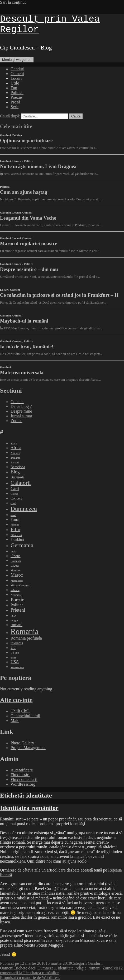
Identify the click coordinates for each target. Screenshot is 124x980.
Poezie (16, 97)
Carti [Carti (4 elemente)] (15, 489)
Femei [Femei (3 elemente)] (15, 520)
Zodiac (16, 421)
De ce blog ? (21, 406)
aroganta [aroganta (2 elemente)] (15, 458)
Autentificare (22, 770)
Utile (15, 83)
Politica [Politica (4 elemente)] (17, 605)
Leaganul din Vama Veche (28, 218)
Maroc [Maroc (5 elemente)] (17, 575)
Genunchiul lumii (25, 716)
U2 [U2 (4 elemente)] (13, 648)
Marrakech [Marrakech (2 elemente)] (17, 581)
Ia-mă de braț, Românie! (27, 347)
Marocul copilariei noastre (29, 243)
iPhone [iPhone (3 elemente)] (16, 556)
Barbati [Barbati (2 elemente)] (15, 462)
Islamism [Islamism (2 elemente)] (16, 561)
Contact (17, 402)
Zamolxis (111, 968)
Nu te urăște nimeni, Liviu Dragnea (38, 166)
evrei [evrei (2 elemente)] (13, 515)
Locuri (16, 78)
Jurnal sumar (21, 416)
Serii (15, 107)
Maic (15, 721)
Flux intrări (20, 775)
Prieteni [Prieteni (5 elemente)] (18, 610)
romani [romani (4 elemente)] (16, 625)
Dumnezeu (47, 968)
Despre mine (21, 411)
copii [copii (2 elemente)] (13, 503)
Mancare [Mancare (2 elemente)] (15, 570)
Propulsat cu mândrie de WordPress (30, 977)
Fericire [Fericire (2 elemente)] (15, 525)
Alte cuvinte (16, 700)
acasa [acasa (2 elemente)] (14, 444)
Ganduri (17, 69)
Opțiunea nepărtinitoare (26, 140)
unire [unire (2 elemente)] (13, 658)
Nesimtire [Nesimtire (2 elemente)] (16, 595)
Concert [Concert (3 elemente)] (16, 498)
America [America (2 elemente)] (15, 453)
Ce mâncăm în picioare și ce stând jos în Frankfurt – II (59, 295)
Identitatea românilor (29, 808)
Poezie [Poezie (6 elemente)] (17, 600)
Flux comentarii (24, 779)
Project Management (28, 748)
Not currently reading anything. (27, 689)
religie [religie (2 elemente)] (14, 620)
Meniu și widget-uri (17, 60)
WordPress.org (23, 784)
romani (94, 968)
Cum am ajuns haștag (24, 192)
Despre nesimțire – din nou (29, 269)
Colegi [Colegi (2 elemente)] (14, 494)
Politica (17, 93)
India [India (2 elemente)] (13, 551)
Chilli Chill (20, 711)
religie (81, 968)
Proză (15, 102)
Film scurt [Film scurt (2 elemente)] (16, 535)
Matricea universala (22, 372)
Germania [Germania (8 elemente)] (22, 545)
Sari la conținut (13, 2)
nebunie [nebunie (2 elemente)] (15, 590)
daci (32, 968)
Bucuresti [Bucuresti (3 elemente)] (17, 477)
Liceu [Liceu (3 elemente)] (15, 565)
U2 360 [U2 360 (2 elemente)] (15, 653)
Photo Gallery (22, 743)
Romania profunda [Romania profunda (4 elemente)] (26, 638)
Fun (14, 88)
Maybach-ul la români (24, 321)
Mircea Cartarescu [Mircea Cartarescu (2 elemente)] (21, 585)
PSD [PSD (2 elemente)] (13, 616)
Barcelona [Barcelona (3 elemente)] (18, 467)
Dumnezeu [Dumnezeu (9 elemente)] (24, 509)
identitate (66, 968)
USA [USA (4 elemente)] (15, 662)
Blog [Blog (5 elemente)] (15, 472)
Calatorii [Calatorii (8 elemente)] (21, 483)
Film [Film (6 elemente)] (15, 529)
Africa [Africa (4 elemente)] (16, 448)
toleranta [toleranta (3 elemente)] (17, 643)
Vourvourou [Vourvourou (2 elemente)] (17, 667)
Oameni (17, 74)
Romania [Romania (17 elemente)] (25, 631)
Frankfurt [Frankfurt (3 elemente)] (17, 540)
